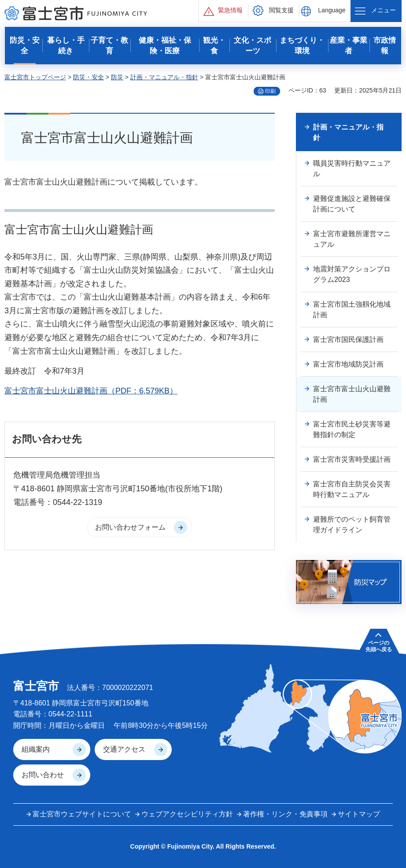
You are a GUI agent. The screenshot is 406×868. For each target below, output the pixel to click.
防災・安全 (89, 77)
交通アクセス (124, 749)
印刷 (270, 91)
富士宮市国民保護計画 (348, 339)
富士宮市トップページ (35, 77)
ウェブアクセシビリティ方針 (187, 814)
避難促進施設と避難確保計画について (352, 204)
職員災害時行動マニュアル (352, 169)
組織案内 (36, 749)
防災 (117, 77)
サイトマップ (359, 814)
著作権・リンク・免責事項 (285, 814)
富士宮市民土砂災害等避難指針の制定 (352, 429)
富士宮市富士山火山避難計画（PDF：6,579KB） (91, 391)
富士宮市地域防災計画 (348, 364)
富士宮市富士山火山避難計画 (352, 394)
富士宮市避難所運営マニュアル (352, 239)
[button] (223, 11)
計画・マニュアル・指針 (164, 77)
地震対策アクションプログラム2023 (352, 274)
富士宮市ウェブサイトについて (82, 814)
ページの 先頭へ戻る (379, 646)
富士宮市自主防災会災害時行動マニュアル (352, 489)
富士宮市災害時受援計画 (352, 459)
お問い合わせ (43, 775)
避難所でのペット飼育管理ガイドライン (352, 525)
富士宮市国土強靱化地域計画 (352, 310)
